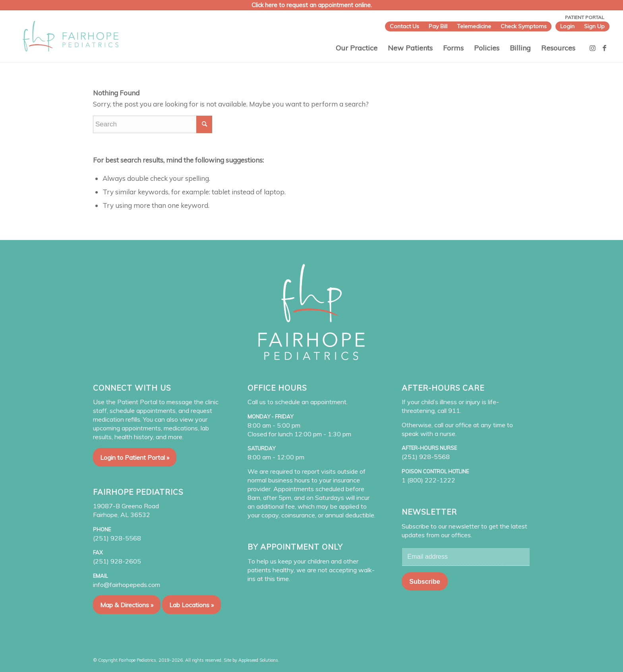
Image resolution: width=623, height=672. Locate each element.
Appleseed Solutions (258, 660)
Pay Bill (438, 26)
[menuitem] (404, 26)
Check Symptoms (524, 26)
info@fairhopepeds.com (127, 585)
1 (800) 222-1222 (429, 480)
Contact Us (404, 26)
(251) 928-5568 (117, 538)
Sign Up (594, 26)
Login (567, 26)
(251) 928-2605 (117, 561)
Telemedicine (474, 26)
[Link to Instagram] (593, 48)
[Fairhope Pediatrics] (71, 36)
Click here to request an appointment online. (312, 5)
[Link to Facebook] (605, 48)
